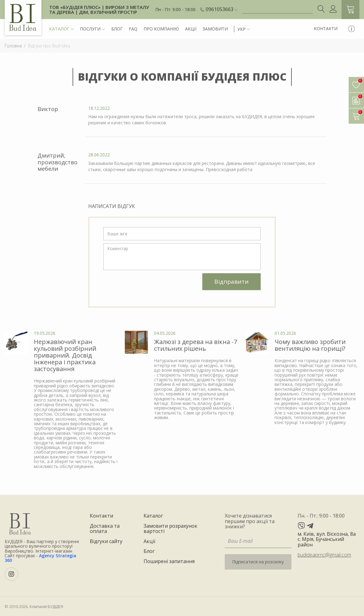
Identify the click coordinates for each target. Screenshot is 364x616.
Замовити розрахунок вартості (170, 529)
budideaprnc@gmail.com (324, 555)
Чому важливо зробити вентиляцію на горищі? (310, 345)
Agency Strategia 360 (40, 558)
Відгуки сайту (106, 542)
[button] (222, 10)
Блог (117, 29)
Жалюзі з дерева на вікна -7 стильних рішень (196, 345)
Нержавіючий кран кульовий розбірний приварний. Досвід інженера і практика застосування (65, 355)
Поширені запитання (169, 562)
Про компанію (161, 29)
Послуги (93, 29)
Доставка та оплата (105, 529)
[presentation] (150, 285)
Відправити (231, 282)
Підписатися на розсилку (258, 562)
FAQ (133, 29)
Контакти (326, 28)
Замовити (215, 29)
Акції (191, 29)
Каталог (61, 29)
